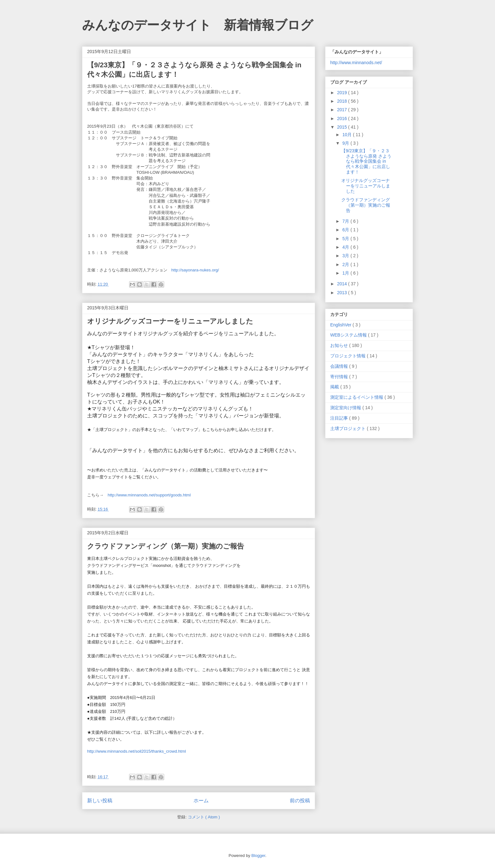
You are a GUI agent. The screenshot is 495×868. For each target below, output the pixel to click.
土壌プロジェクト (349, 428)
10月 (347, 135)
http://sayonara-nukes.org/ (195, 270)
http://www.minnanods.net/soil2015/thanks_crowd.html (137, 751)
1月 (346, 273)
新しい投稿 (100, 801)
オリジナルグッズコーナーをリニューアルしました (170, 321)
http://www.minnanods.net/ (356, 63)
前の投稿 (300, 801)
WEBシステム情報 (349, 335)
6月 (346, 230)
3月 (346, 256)
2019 (343, 93)
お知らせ (340, 345)
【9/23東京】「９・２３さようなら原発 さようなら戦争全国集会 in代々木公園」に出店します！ (366, 161)
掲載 (335, 387)
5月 (346, 239)
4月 (346, 247)
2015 (343, 127)
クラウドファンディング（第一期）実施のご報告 (166, 546)
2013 (343, 293)
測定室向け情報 (346, 408)
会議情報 (340, 366)
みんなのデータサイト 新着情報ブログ (198, 25)
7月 (346, 221)
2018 (343, 101)
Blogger (258, 856)
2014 (343, 284)
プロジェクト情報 (349, 356)
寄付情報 (340, 377)
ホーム (201, 801)
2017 (343, 110)
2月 (346, 264)
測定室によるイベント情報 (357, 397)
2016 (343, 118)
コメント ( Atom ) (204, 817)
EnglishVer (341, 325)
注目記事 (340, 418)
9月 (346, 143)
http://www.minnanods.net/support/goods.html (149, 495)
